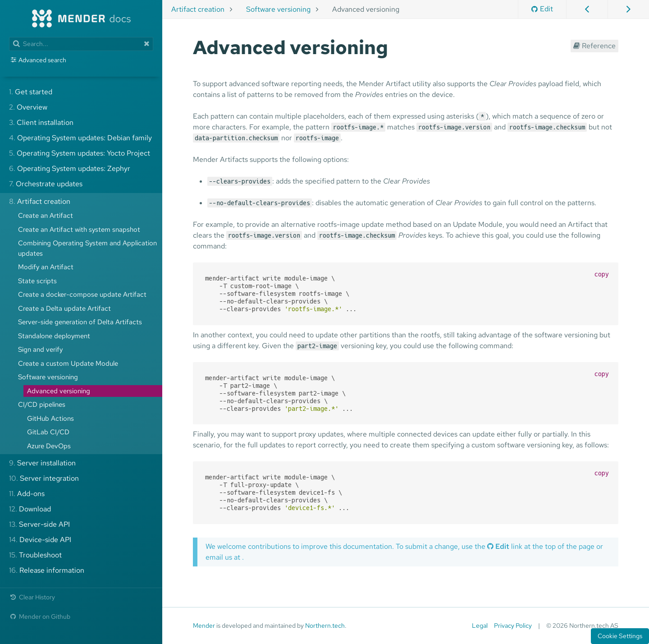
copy (602, 274)
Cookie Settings (620, 636)
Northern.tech (325, 626)
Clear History (32, 597)
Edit (542, 9)
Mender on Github (40, 616)
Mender (204, 626)
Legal (480, 626)
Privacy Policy (513, 626)
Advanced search (42, 60)
